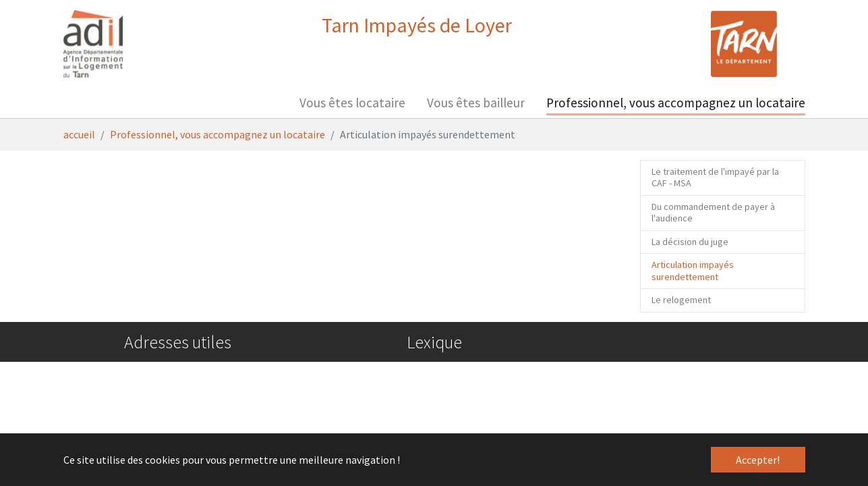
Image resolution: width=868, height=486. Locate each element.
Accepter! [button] (758, 460)
